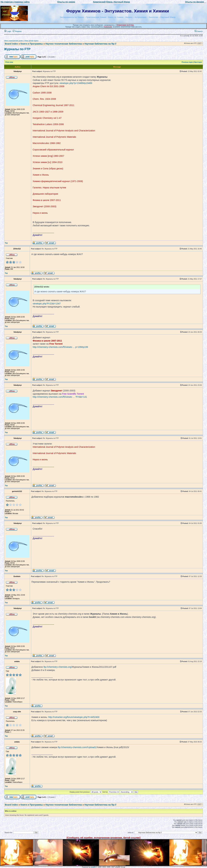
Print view (9, 62)
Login (8, 31)
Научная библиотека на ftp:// (100, 44)
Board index (11, 44)
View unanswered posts (13, 41)
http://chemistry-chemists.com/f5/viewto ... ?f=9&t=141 (60, 397)
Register (17, 31)
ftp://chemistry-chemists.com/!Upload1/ (77, 747)
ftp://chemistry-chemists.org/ (58, 667)
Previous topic (187, 62)
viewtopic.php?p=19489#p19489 (76, 83)
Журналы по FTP (17, 49)
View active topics (31, 41)
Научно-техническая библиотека (64, 44)
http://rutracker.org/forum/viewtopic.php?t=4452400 (74, 717)
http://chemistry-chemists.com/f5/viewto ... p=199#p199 (60, 347)
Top (6, 243)
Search (199, 31)
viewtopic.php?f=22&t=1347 (47, 304)
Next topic (198, 62)
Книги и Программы (32, 44)
